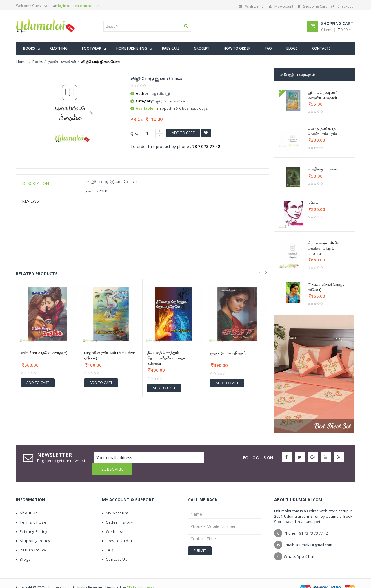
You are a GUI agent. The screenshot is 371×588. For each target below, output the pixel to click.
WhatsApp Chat (299, 545)
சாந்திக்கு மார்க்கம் (323, 169)
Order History (118, 511)
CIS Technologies (141, 576)
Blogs (23, 548)
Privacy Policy (32, 520)
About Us (27, 501)
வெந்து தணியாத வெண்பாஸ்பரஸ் (322, 131)
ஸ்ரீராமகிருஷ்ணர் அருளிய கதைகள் (322, 95)
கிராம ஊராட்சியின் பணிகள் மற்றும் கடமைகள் (324, 248)
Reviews (30, 201)
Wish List (113, 520)
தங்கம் (313, 202)
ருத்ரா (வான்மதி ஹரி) (228, 353)
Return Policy (31, 538)
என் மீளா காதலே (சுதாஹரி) (44, 353)
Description (36, 183)
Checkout (342, 6)
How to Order (117, 529)
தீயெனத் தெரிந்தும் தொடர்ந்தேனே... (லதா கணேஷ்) (166, 358)
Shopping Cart (312, 6)
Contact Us (115, 548)
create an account (86, 6)
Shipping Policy (33, 529)
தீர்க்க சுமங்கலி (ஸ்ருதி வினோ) (326, 287)
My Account (281, 6)
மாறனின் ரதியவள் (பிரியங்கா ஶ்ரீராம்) (110, 355)
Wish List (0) (252, 6)
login (62, 6)
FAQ (108, 538)
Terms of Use (31, 511)
